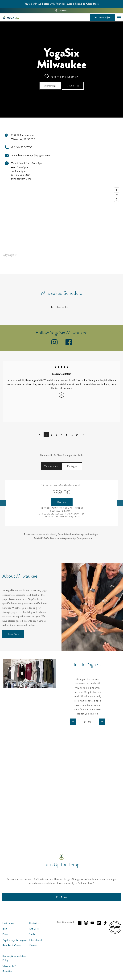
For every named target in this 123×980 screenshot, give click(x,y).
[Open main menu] (119, 17)
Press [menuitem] (5, 934)
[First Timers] (61, 897)
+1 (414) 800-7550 (42, 538)
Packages (72, 466)
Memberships (51, 466)
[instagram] (54, 345)
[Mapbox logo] (10, 255)
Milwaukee (64, 10)
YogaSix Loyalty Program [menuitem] (15, 940)
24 (77, 435)
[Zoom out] (117, 195)
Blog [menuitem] (5, 929)
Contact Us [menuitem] (35, 923)
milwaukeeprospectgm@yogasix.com (73, 538)
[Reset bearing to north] (117, 199)
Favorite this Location (61, 76)
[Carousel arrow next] (102, 722)
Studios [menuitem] (33, 934)
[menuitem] (115, 933)
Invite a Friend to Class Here (82, 4)
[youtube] (92, 923)
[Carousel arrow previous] (73, 722)
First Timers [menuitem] (8, 923)
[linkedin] (99, 923)
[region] (61, 222)
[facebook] (69, 345)
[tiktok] (105, 923)
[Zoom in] (117, 190)
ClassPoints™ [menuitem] (9, 966)
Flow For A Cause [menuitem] (11, 945)
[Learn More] (13, 634)
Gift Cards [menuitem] (34, 929)
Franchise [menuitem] (7, 971)
